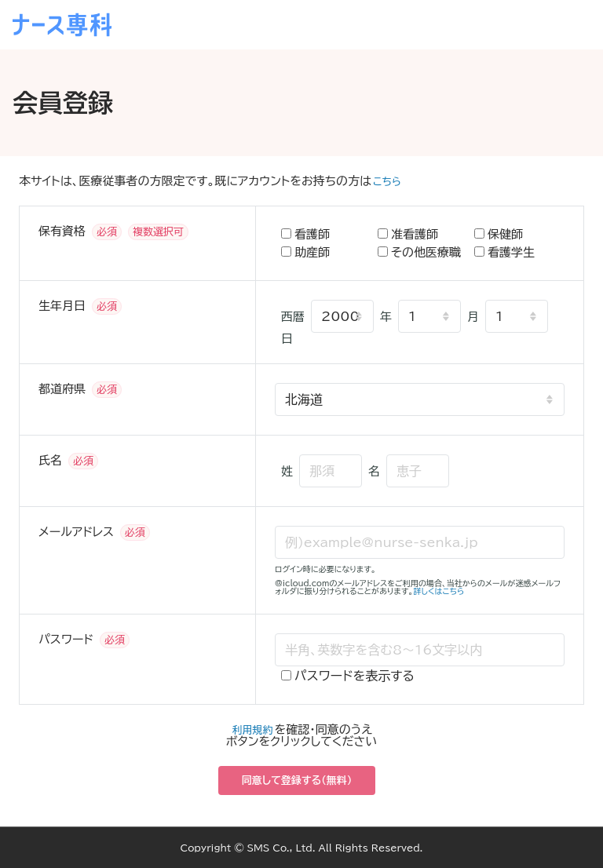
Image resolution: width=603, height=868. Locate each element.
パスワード (66, 639)
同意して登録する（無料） (297, 780)
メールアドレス (76, 532)
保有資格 (62, 231)
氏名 (50, 460)
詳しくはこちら (439, 591)
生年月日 (62, 306)
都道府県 (62, 389)
